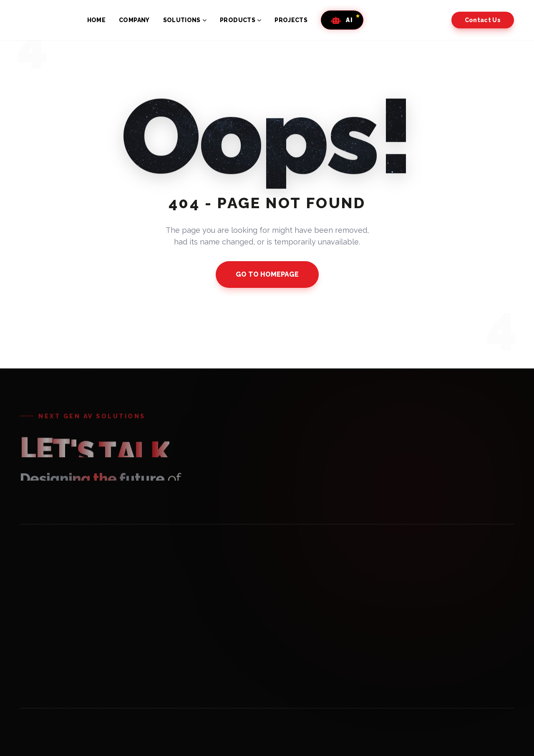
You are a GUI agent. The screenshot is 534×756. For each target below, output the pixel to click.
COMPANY (134, 20)
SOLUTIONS (185, 20)
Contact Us (483, 20)
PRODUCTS (241, 20)
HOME (96, 20)
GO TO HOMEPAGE (267, 274)
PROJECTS (291, 20)
